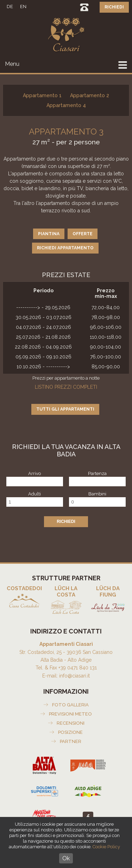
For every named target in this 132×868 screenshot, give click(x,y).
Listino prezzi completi (66, 387)
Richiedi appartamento (65, 248)
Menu (12, 64)
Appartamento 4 (66, 105)
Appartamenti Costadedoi (24, 598)
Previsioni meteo (70, 714)
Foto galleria (70, 705)
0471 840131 (84, 7)
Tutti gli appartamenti (65, 409)
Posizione (70, 732)
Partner (71, 741)
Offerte (83, 234)
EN (23, 7)
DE (10, 7)
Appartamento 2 (90, 95)
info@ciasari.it (74, 676)
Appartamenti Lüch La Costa (66, 601)
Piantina (49, 234)
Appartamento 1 (42, 95)
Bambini (97, 494)
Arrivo (34, 473)
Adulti (34, 494)
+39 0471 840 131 (78, 668)
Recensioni (71, 723)
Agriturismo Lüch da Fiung (108, 601)
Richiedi (114, 7)
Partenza (97, 473)
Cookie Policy (106, 847)
